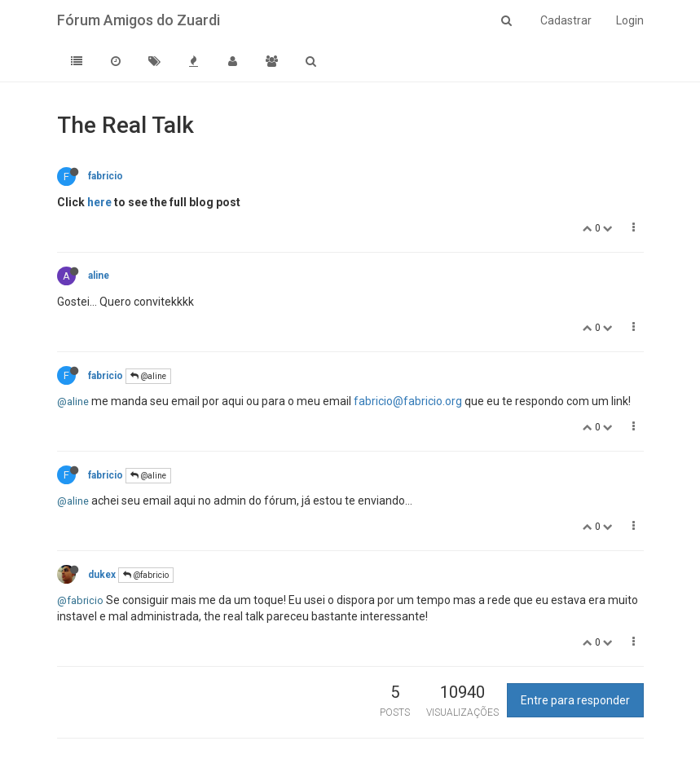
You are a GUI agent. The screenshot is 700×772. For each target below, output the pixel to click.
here (99, 202)
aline (99, 276)
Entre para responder (575, 700)
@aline (148, 376)
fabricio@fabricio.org (408, 401)
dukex (102, 574)
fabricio (106, 176)
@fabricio (146, 575)
